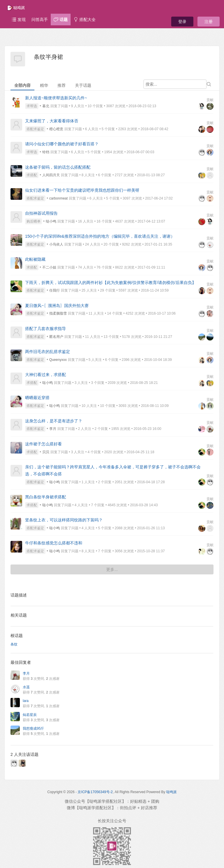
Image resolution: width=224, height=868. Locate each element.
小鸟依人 (56, 244)
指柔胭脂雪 (58, 313)
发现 (19, 20)
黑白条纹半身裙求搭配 (45, 497)
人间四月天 (51, 175)
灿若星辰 (30, 715)
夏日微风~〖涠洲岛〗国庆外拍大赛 (57, 306)
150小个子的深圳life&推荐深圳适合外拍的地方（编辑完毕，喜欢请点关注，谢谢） (100, 236)
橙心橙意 (56, 129)
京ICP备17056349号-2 (95, 792)
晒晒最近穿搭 (37, 398)
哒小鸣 (51, 221)
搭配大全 (85, 20)
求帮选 (32, 106)
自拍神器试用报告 (41, 213)
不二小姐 (49, 267)
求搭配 (32, 175)
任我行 (55, 290)
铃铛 (46, 152)
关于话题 (83, 85)
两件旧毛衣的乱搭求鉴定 (48, 352)
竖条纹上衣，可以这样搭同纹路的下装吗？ (64, 520)
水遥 (26, 687)
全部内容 (22, 85)
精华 (44, 85)
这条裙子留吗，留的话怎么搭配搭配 (58, 167)
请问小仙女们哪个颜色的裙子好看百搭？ (62, 144)
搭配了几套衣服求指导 (45, 329)
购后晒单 (34, 221)
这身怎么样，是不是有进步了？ (54, 421)
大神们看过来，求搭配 (45, 375)
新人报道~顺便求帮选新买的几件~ (56, 98)
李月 (53, 429)
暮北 (46, 106)
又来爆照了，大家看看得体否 (52, 121)
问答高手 (40, 20)
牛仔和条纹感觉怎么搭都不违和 (54, 543)
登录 (182, 22)
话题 (61, 20)
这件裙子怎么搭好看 (43, 444)
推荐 (62, 85)
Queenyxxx (58, 360)
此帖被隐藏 (35, 259)
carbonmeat (58, 198)
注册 (209, 22)
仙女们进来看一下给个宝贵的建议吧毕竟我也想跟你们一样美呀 (82, 190)
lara (26, 701)
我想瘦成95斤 (33, 728)
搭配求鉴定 (35, 129)
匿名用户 (56, 337)
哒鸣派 (171, 792)
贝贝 (46, 452)
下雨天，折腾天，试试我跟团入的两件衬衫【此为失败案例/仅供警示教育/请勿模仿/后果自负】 (111, 283)
